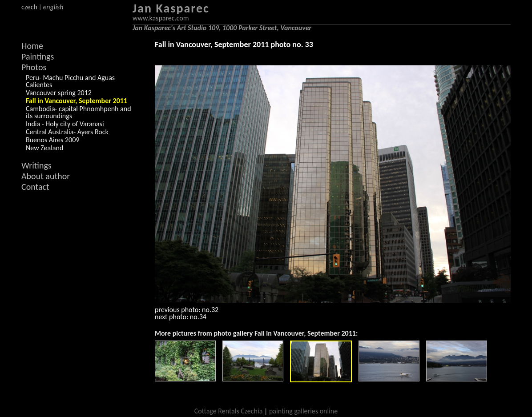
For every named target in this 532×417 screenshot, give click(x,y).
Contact (35, 187)
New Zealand (44, 148)
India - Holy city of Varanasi (65, 124)
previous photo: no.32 (187, 310)
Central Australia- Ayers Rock (67, 132)
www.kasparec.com (161, 18)
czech (29, 7)
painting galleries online (303, 411)
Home (32, 46)
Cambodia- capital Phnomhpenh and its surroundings (79, 112)
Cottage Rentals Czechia (229, 411)
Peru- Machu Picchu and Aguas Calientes (70, 81)
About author (46, 176)
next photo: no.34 (181, 317)
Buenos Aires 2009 (52, 140)
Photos (34, 67)
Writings (36, 165)
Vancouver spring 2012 (59, 93)
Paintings (38, 56)
